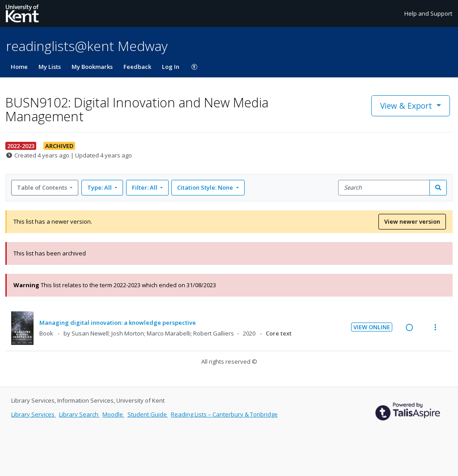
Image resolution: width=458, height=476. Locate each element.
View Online (372, 327)
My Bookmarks (92, 67)
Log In (171, 67)
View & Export (407, 106)
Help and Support (428, 13)
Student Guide (148, 414)
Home (19, 67)
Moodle (113, 414)
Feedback (137, 67)
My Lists (50, 67)
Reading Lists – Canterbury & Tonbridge (224, 414)
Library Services (34, 414)
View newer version (412, 221)
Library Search (79, 414)
